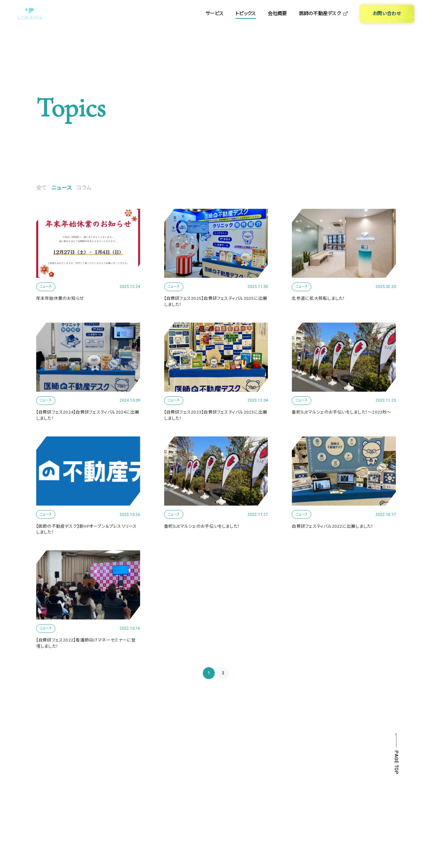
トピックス (245, 22)
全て (42, 188)
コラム (84, 188)
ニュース (61, 188)
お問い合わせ (203, 810)
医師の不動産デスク (324, 22)
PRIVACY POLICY (314, 810)
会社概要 (277, 22)
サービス (214, 22)
